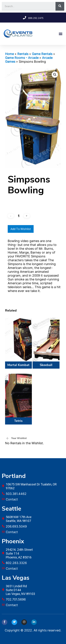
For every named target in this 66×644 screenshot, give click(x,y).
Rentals (23, 54)
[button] (60, 34)
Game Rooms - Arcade (22, 58)
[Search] (60, 6)
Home (9, 54)
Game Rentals (42, 54)
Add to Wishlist (21, 229)
